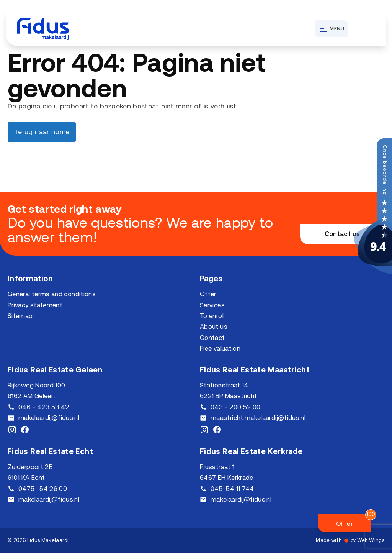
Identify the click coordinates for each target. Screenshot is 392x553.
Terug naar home (42, 132)
